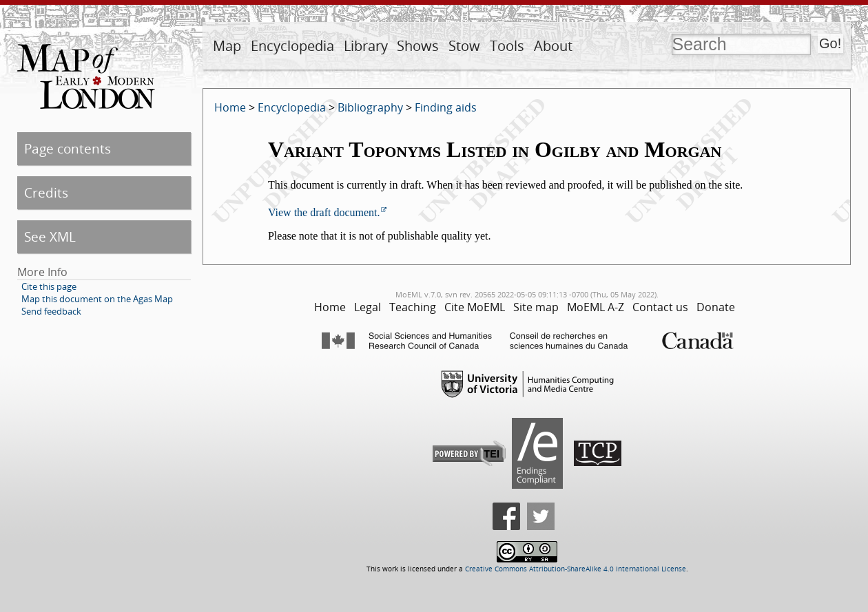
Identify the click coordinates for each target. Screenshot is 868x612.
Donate (716, 307)
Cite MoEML (475, 307)
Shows (418, 46)
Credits (46, 192)
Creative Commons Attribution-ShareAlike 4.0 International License (576, 569)
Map (227, 46)
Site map (536, 307)
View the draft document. (324, 212)
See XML (50, 236)
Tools (507, 46)
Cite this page (49, 286)
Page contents (68, 148)
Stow (464, 46)
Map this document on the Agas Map (97, 299)
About (553, 46)
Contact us (660, 307)
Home (230, 107)
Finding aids (446, 107)
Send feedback (51, 311)
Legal (368, 307)
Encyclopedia (292, 46)
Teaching (413, 307)
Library (366, 46)
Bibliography (370, 107)
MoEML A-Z (596, 307)
